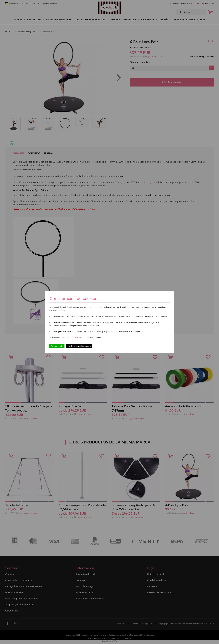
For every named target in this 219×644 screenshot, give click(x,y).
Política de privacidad (70, 338)
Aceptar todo (57, 346)
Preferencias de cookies (79, 346)
